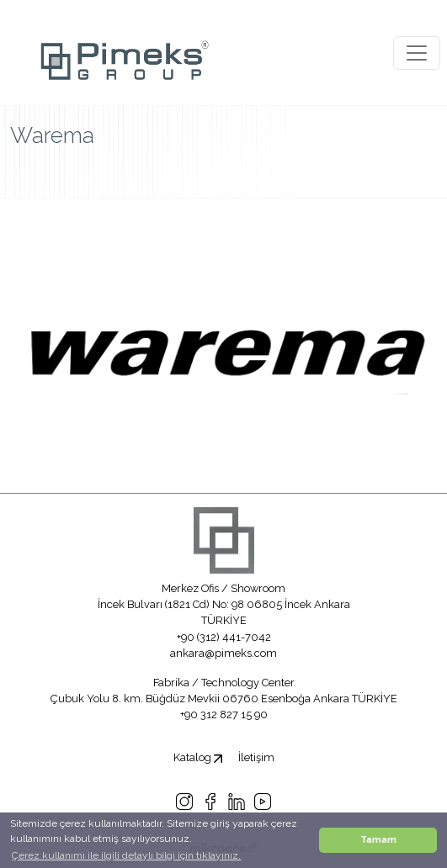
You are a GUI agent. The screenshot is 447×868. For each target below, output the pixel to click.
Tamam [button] (378, 840)
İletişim (256, 757)
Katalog (198, 757)
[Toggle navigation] (417, 53)
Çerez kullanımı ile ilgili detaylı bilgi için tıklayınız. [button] (126, 855)
